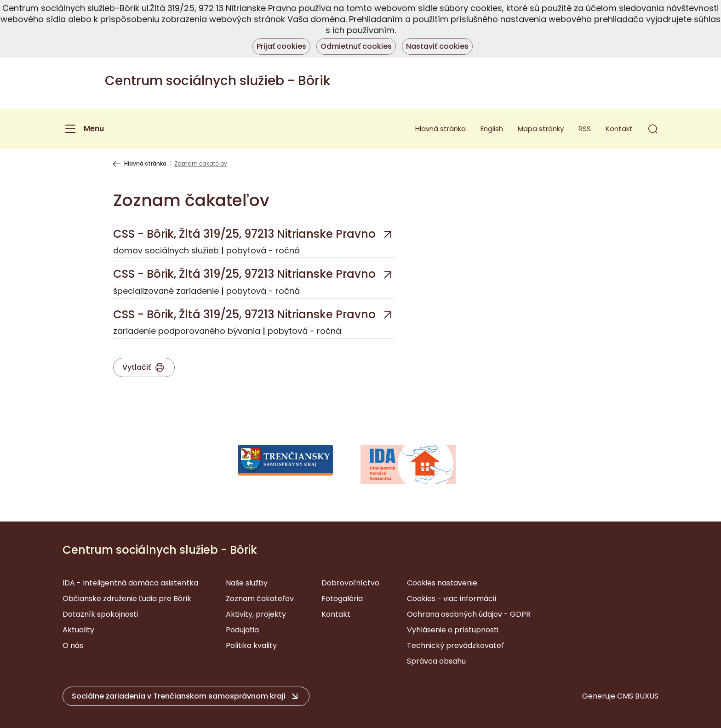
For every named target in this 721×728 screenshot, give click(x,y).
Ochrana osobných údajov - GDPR (469, 614)
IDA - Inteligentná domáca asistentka (130, 583)
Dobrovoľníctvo (350, 583)
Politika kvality (251, 645)
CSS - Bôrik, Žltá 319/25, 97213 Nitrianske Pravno (244, 234)
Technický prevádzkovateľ (455, 645)
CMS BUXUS (638, 696)
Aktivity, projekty (256, 614)
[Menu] (83, 129)
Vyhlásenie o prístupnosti (453, 630)
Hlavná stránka (441, 129)
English (492, 129)
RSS (585, 129)
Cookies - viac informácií (452, 599)
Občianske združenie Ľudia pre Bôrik (127, 599)
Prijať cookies (281, 46)
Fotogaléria (342, 599)
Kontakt (619, 129)
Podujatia (242, 630)
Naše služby (247, 583)
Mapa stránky (541, 129)
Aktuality (78, 630)
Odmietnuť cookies (356, 46)
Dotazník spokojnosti (100, 614)
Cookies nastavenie (442, 583)
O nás (73, 645)
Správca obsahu (436, 661)
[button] (653, 129)
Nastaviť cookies (437, 46)
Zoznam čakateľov (260, 599)
